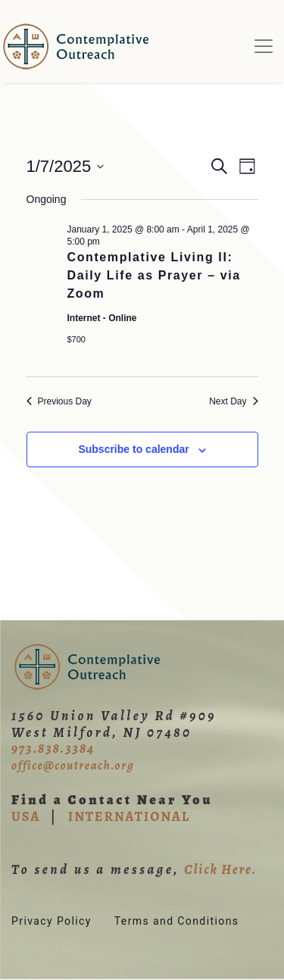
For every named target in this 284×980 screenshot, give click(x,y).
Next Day (233, 401)
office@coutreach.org (73, 766)
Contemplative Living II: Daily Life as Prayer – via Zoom (154, 275)
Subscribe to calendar (133, 449)
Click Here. (220, 869)
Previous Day (59, 401)
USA (26, 816)
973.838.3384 (53, 748)
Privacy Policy (51, 921)
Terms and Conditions (177, 921)
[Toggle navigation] (264, 46)
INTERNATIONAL (129, 816)
